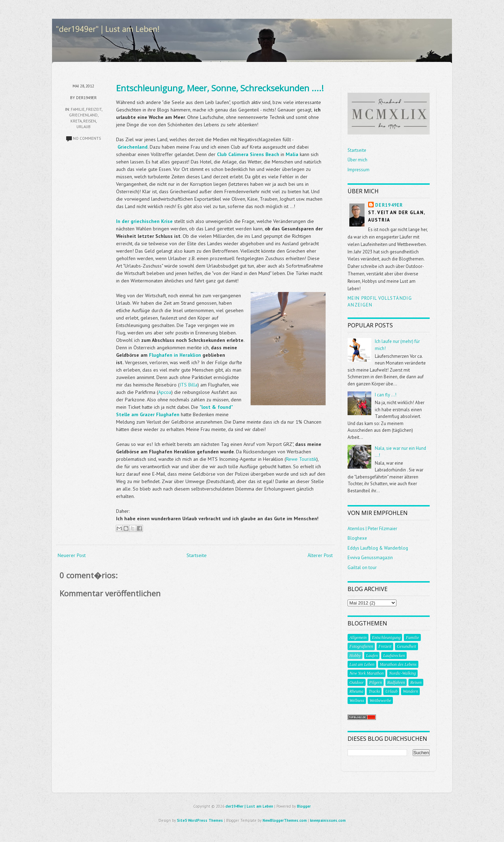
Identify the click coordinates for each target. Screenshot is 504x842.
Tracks (374, 691)
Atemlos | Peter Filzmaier (372, 529)
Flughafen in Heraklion (175, 355)
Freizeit (94, 109)
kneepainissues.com (328, 820)
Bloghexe (357, 538)
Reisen (90, 121)
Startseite (197, 555)
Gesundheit (406, 646)
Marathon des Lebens (398, 664)
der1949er (389, 205)
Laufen (372, 655)
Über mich (357, 160)
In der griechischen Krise (144, 221)
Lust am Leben (362, 664)
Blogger (304, 806)
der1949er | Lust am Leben (249, 806)
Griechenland (83, 115)
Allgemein (358, 637)
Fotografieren (361, 646)
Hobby (355, 655)
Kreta (76, 121)
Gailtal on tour (362, 568)
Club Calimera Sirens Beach (248, 154)
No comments (87, 138)
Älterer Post (320, 555)
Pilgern (376, 682)
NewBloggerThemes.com (285, 820)
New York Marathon (366, 673)
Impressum (359, 170)
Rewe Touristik (301, 459)
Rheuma (356, 691)
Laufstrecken (394, 655)
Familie (78, 109)
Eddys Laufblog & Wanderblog (378, 548)
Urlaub (84, 127)
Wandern (410, 691)
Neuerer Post (72, 555)
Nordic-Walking (402, 673)
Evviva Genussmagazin (370, 558)
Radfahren (396, 682)
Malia (292, 154)
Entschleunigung (386, 637)
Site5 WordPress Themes (200, 820)
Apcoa (165, 392)
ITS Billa (188, 385)
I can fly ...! (386, 395)
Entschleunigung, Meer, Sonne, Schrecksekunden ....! (220, 88)
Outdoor (357, 682)
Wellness (357, 700)
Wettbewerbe (380, 700)
